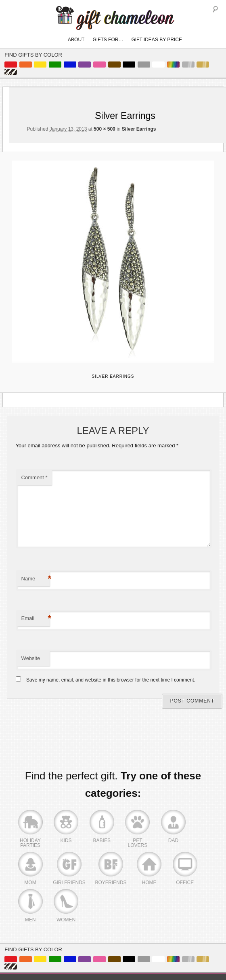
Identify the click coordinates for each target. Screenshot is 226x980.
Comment (35, 477)
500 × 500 (105, 129)
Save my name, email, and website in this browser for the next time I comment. (111, 680)
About (76, 40)
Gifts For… (108, 40)
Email (36, 619)
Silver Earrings (139, 129)
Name (36, 579)
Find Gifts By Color (33, 55)
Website (31, 658)
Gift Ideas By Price (157, 40)
